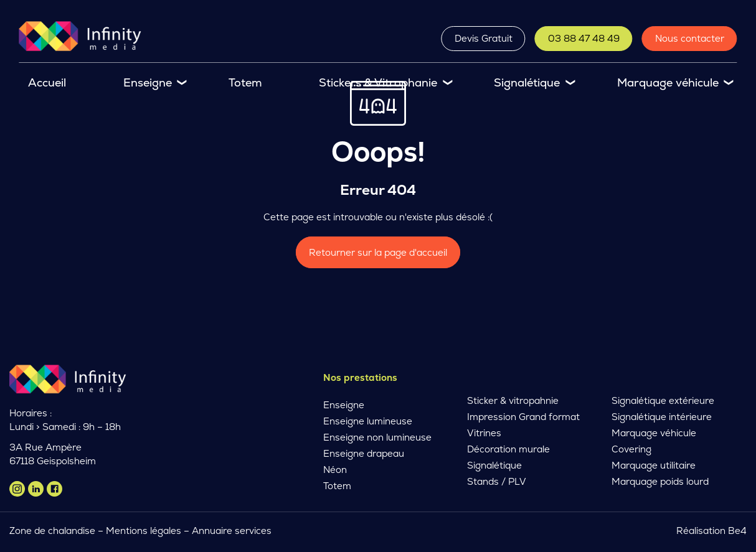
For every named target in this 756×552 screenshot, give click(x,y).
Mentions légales (144, 531)
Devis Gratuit (484, 38)
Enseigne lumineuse (368, 421)
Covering (631, 449)
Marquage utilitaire (654, 465)
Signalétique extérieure (663, 400)
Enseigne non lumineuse (377, 437)
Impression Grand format (523, 417)
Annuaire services (233, 531)
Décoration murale (508, 449)
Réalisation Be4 (711, 531)
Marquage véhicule (668, 82)
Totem (245, 82)
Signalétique (527, 82)
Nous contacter (690, 38)
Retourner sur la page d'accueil (378, 252)
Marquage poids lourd (660, 481)
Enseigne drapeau (364, 453)
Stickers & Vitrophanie (378, 82)
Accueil (47, 82)
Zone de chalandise (52, 531)
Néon (335, 470)
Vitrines (484, 433)
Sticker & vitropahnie (513, 400)
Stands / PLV (497, 481)
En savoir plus (203, 473)
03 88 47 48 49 (584, 38)
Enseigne (148, 82)
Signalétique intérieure (662, 417)
